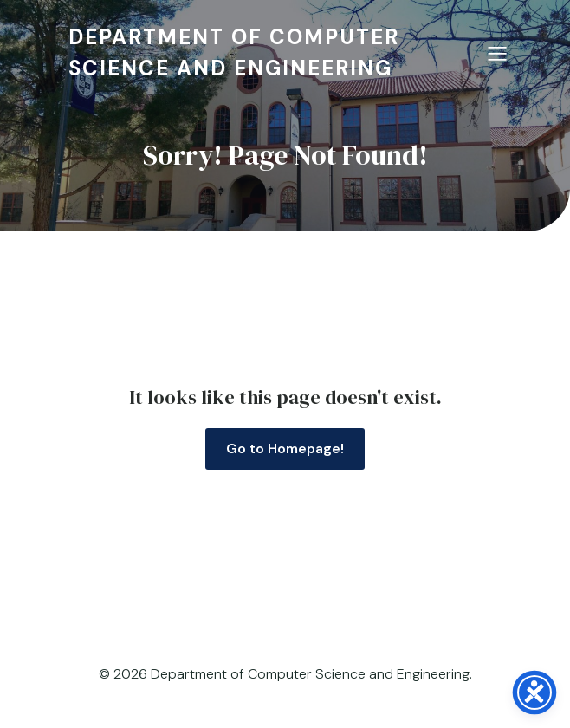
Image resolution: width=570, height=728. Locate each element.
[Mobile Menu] (497, 53)
